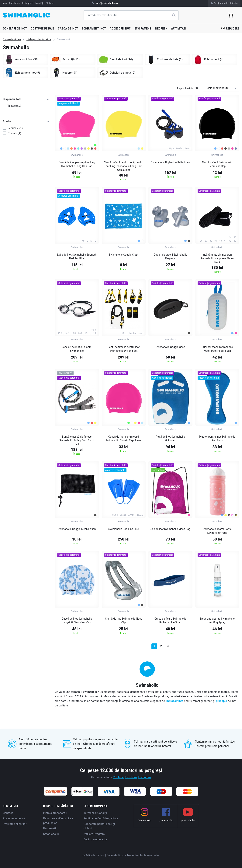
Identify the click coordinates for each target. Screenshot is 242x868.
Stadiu (26, 121)
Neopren (161, 28)
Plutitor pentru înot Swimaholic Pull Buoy (217, 439)
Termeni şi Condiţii (95, 813)
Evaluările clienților (15, 824)
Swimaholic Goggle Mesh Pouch (77, 529)
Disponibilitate (26, 99)
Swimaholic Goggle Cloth (124, 255)
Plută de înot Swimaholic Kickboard (170, 439)
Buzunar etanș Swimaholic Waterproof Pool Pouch (217, 349)
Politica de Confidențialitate (101, 818)
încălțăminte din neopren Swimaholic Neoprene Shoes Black (217, 258)
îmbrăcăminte (174, 701)
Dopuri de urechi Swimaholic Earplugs (170, 257)
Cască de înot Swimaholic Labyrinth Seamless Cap (77, 621)
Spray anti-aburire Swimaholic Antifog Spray (217, 621)
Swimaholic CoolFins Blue (124, 529)
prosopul (221, 701)
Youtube (118, 777)
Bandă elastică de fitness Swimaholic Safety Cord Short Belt (77, 440)
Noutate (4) (14, 133)
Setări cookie (51, 834)
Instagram (144, 777)
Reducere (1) (15, 128)
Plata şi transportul (55, 813)
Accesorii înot (120, 28)
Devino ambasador (95, 839)
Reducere (230, 28)
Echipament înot (94, 28)
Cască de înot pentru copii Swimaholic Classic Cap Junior (124, 439)
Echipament (143, 28)
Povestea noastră (14, 818)
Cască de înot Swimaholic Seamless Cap (217, 164)
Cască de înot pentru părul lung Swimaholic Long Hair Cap (77, 164)
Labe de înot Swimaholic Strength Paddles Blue (77, 257)
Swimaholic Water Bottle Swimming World (217, 531)
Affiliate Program (94, 834)
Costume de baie (42, 28)
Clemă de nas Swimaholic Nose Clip (124, 621)
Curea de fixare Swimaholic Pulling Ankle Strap (170, 621)
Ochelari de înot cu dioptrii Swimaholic (77, 349)
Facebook (131, 777)
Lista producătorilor (39, 39)
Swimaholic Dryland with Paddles (170, 162)
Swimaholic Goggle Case (170, 347)
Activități (179, 28)
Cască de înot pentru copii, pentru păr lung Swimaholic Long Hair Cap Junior (124, 166)
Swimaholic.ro (12, 39)
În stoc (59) (14, 106)
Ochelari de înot (15, 28)
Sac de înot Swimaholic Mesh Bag (170, 529)
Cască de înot (68, 28)
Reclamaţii (50, 828)
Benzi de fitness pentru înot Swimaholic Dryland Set (124, 349)
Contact (8, 813)
